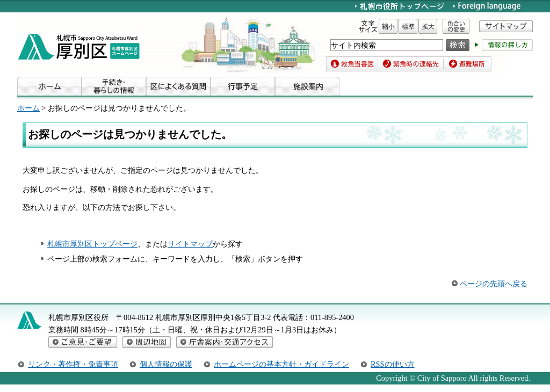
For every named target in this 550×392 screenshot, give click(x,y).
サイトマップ (190, 244)
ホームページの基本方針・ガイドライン (281, 364)
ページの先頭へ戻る (494, 284)
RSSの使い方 (393, 364)
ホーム (28, 108)
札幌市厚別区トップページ (92, 244)
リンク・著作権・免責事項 (73, 364)
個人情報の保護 (166, 364)
